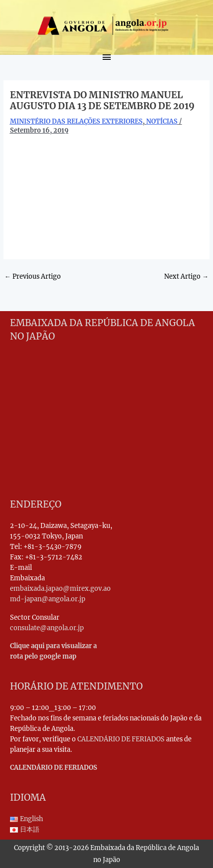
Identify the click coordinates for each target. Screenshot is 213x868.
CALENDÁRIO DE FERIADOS (121, 739)
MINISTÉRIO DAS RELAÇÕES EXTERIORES (76, 121)
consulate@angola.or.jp (47, 628)
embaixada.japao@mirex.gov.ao (60, 588)
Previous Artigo (33, 276)
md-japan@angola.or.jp (48, 599)
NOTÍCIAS (162, 121)
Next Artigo (186, 276)
